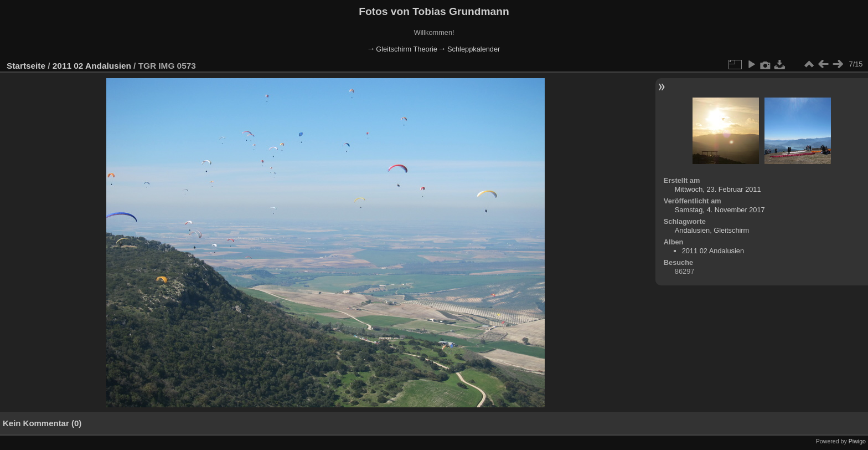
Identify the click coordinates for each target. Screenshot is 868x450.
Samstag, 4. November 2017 (720, 210)
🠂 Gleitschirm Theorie (403, 49)
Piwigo (857, 441)
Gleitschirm (731, 230)
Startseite (26, 66)
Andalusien (692, 230)
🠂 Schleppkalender (469, 49)
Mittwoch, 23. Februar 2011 (718, 189)
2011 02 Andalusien (92, 66)
